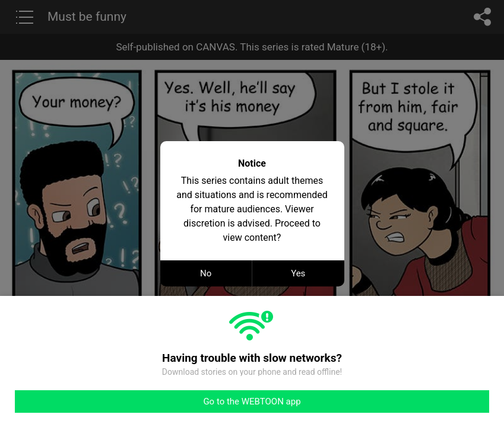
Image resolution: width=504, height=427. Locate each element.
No (206, 273)
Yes (298, 273)
